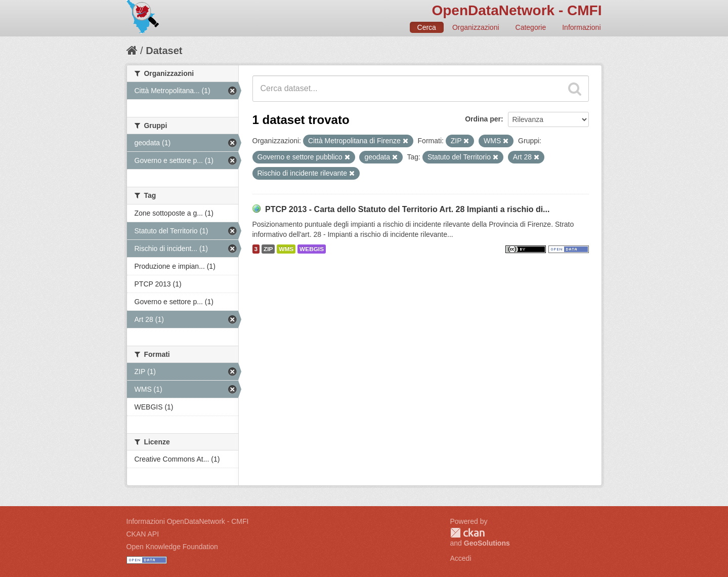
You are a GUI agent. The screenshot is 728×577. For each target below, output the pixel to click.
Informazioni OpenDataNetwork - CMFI (188, 521)
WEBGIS (312, 249)
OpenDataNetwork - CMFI (517, 10)
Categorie (531, 27)
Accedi (461, 558)
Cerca (427, 27)
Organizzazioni (476, 27)
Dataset (164, 51)
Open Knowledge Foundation (172, 547)
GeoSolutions (487, 543)
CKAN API (143, 534)
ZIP (268, 249)
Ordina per (483, 119)
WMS (286, 249)
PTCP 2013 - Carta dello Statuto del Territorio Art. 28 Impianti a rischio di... (408, 209)
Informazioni (581, 27)
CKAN (467, 533)
